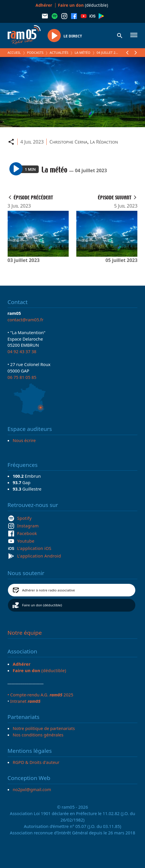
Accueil (14, 52)
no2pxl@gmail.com (32, 789)
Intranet (25, 701)
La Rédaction (104, 142)
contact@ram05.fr (26, 320)
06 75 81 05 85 (22, 377)
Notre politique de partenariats (44, 728)
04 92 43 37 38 (22, 351)
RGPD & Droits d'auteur (36, 762)
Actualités (59, 52)
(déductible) (83, 5)
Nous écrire (24, 440)
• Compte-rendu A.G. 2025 (41, 695)
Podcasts (35, 52)
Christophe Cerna (68, 142)
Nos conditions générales (38, 735)
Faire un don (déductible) (42, 605)
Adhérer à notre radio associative (48, 590)
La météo (82, 52)
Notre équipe (25, 633)
